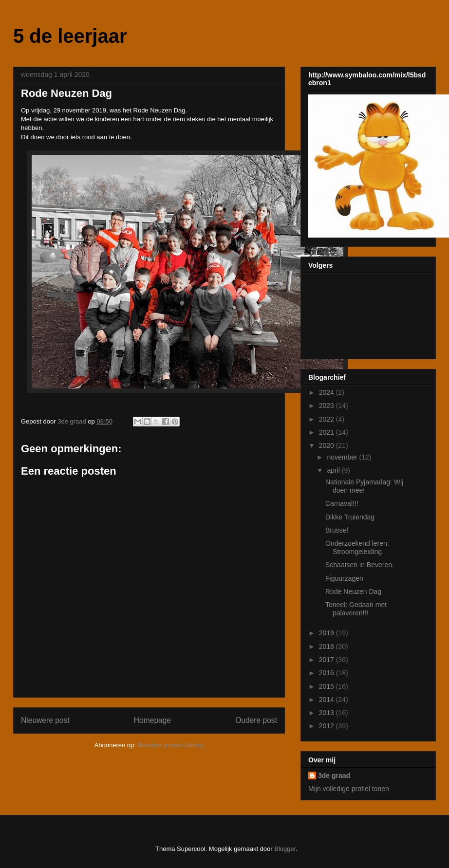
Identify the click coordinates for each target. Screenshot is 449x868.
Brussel (337, 530)
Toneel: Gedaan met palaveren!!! (356, 609)
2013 (327, 713)
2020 (327, 445)
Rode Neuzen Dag (353, 591)
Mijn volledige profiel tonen (349, 789)
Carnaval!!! (342, 503)
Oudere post (256, 720)
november (343, 457)
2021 (327, 432)
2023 (327, 406)
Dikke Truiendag (350, 517)
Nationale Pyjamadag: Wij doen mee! (364, 486)
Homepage (152, 720)
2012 (327, 726)
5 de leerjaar (70, 36)
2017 (327, 660)
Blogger (285, 849)
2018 (327, 646)
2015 (327, 686)
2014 (327, 700)
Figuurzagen (344, 578)
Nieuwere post (45, 720)
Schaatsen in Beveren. (360, 565)
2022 (327, 419)
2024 (327, 392)
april (334, 470)
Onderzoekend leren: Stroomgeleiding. (357, 547)
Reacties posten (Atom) (171, 745)
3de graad (334, 776)
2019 (327, 633)
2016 (327, 673)
